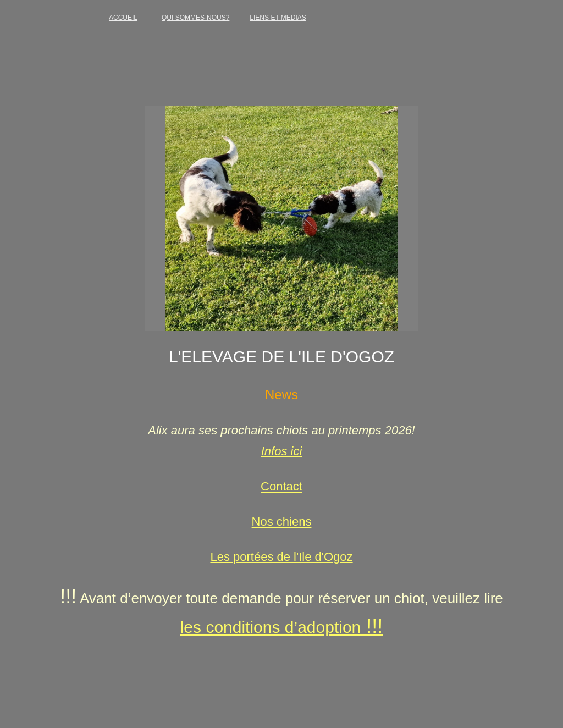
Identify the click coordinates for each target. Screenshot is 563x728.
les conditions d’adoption (271, 627)
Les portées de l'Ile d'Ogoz (281, 557)
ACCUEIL (123, 18)
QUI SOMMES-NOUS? (195, 18)
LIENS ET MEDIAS (278, 18)
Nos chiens (282, 522)
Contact (281, 486)
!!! (372, 626)
